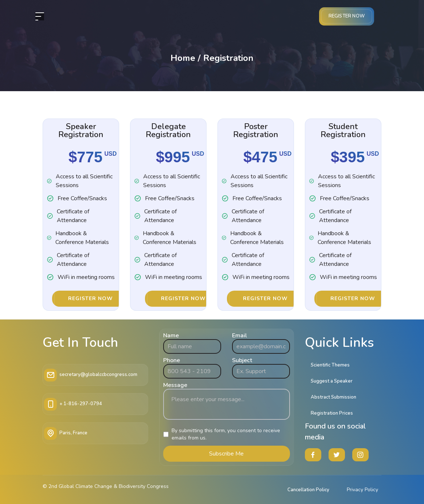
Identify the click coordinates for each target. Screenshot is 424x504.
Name (171, 336)
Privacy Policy (362, 490)
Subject (242, 360)
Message (175, 385)
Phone (172, 360)
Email (240, 336)
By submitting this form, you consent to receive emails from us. (226, 434)
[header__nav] (40, 16)
